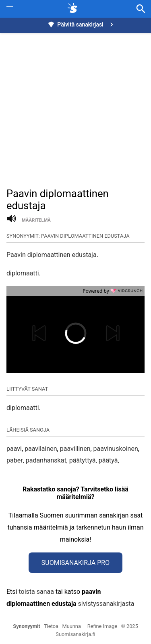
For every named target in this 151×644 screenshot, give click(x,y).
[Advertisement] (75, 106)
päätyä (108, 460)
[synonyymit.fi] (74, 9)
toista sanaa (36, 592)
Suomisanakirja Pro (75, 563)
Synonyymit (27, 626)
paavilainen (41, 449)
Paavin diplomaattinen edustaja (52, 255)
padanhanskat (46, 460)
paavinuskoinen (116, 449)
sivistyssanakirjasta (106, 604)
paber (15, 460)
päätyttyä (83, 460)
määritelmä (36, 220)
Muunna (72, 626)
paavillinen (75, 449)
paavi (14, 449)
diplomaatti (23, 273)
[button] (45, 333)
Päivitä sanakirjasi (81, 24)
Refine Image (102, 626)
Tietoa (51, 626)
